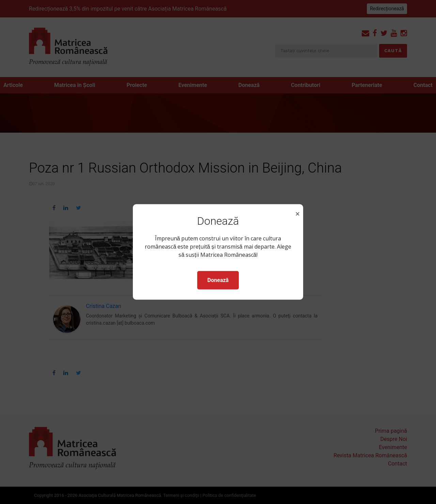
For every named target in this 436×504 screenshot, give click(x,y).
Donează (218, 280)
